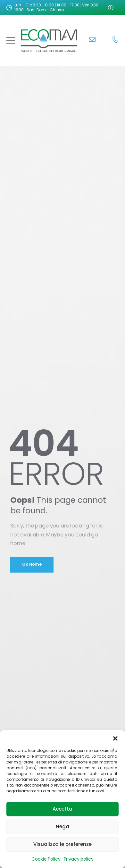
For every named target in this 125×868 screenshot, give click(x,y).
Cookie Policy (46, 859)
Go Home (32, 564)
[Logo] (49, 40)
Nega (63, 826)
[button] (115, 738)
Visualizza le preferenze (63, 844)
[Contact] (92, 40)
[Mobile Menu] (11, 40)
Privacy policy (79, 859)
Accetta (63, 809)
